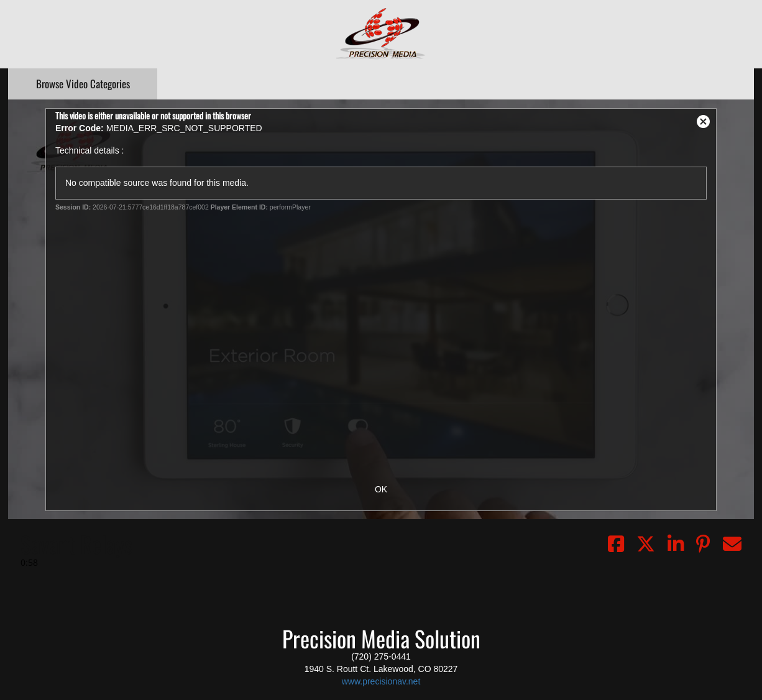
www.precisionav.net (381, 681)
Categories (83, 84)
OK (381, 489)
